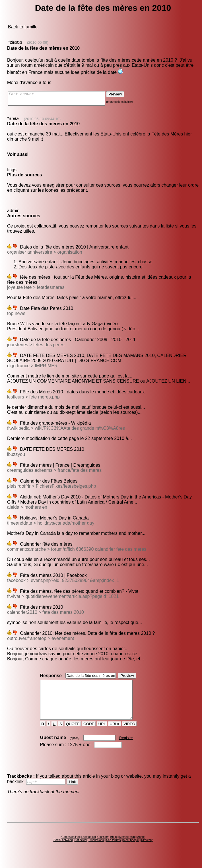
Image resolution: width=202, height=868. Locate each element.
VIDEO (129, 734)
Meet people (131, 850)
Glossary (103, 847)
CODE (89, 734)
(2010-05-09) (38, 42)
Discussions (96, 850)
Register (126, 748)
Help (114, 847)
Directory (147, 850)
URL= (115, 734)
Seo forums (113, 850)
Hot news (80, 850)
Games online (70, 847)
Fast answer (62, 100)
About (141, 847)
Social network (63, 850)
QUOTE (73, 734)
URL (102, 734)
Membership (127, 847)
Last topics (88, 847)
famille (31, 27)
